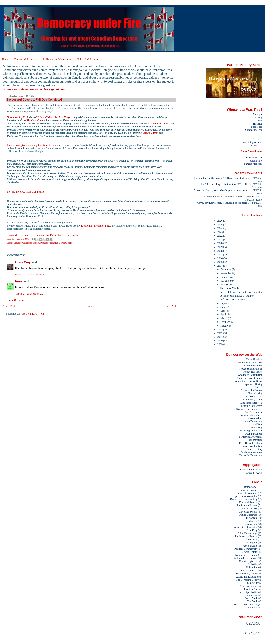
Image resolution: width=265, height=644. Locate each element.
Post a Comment (15, 300)
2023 (220, 232)
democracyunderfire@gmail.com (43, 89)
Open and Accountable (50, 243)
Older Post (170, 306)
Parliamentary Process (251, 437)
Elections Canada (36, 120)
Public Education (249, 515)
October (225, 277)
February (226, 322)
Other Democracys (248, 533)
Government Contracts (250, 415)
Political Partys (249, 508)
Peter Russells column (251, 443)
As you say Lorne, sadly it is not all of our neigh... (223, 203)
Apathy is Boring (253, 384)
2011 (220, 337)
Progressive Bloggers (251, 470)
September (226, 281)
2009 (220, 344)
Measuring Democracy (250, 431)
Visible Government (252, 452)
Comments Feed (254, 130)
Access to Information (246, 527)
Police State (252, 567)
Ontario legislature (249, 561)
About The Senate (253, 372)
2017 (220, 254)
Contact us (257, 145)
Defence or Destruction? (233, 299)
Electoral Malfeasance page (96, 226)
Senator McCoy (254, 158)
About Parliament (253, 366)
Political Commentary (246, 549)
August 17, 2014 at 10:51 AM (30, 294)
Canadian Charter (249, 586)
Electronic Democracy (251, 406)
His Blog (258, 124)
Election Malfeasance (26, 59)
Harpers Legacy (248, 490)
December (226, 269)
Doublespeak (251, 539)
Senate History (255, 449)
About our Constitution (250, 375)
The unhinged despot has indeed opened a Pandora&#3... (231, 197)
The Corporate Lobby (247, 580)
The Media (253, 601)
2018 (220, 251)
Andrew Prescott (157, 123)
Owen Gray (23, 262)
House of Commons (247, 493)
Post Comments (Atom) (33, 314)
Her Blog (258, 117)
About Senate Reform (251, 369)
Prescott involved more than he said (26, 192)
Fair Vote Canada (253, 412)
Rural (19, 281)
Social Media (252, 598)
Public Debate (250, 546)
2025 (220, 225)
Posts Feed (257, 127)
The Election (252, 608)
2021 (220, 239)
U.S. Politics (252, 564)
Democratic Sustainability (244, 499)
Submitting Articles (252, 142)
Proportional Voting (252, 446)
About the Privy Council (250, 378)
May (223, 311)
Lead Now (257, 424)
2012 (220, 333)
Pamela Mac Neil (253, 164)
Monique (258, 114)
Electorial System (32, 243)
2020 (220, 243)
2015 (220, 262)
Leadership (252, 521)
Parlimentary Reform (246, 536)
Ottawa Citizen (150, 133)
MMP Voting (256, 427)
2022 (220, 236)
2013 (220, 329)
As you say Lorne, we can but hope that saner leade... (221, 190)
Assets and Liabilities (248, 577)
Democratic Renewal (251, 403)
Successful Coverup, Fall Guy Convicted (241, 292)
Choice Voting (255, 393)
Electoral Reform (248, 502)
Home (5, 59)
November (226, 273)
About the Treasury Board (249, 381)
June (223, 307)
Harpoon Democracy (252, 421)
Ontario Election (250, 570)
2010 (220, 341)
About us (258, 139)
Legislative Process (247, 505)
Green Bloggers (254, 473)
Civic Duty (252, 530)
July (223, 303)
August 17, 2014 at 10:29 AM (30, 275)
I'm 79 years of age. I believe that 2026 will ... (225, 184)
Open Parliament (254, 434)
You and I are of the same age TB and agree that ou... (222, 178)
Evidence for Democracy (249, 409)
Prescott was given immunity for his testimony (31, 145)
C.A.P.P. (258, 387)
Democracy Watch (253, 400)
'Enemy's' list (252, 583)
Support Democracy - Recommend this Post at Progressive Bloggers (44, 235)
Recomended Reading (246, 555)
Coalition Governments (245, 558)
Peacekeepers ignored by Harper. (237, 296)
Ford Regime (251, 543)
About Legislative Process (249, 362)
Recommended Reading (246, 604)
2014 (220, 266)
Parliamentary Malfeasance (57, 59)
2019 (220, 247)
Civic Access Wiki (253, 396)
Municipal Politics (249, 592)
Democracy (18, 243)
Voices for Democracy (251, 455)
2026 (220, 221)
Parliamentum (255, 440)
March (224, 318)
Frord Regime (251, 589)
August (225, 284)
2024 (220, 228)
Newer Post (9, 306)
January (225, 326)
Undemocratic (66, 243)
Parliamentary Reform (247, 574)
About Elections (254, 359)
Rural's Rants (252, 595)
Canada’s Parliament (252, 390)
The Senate (252, 518)
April (224, 314)
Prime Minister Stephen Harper (54, 117)
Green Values (255, 418)
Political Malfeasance (89, 59)
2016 (220, 258)
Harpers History (249, 552)
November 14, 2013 (17, 117)
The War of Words (229, 288)
